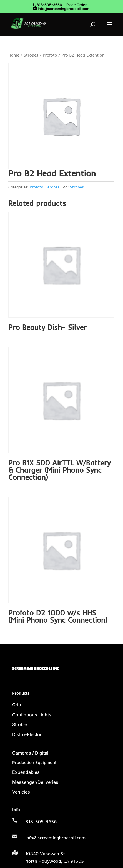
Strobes (31, 55)
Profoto (50, 55)
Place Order (76, 5)
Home (14, 55)
